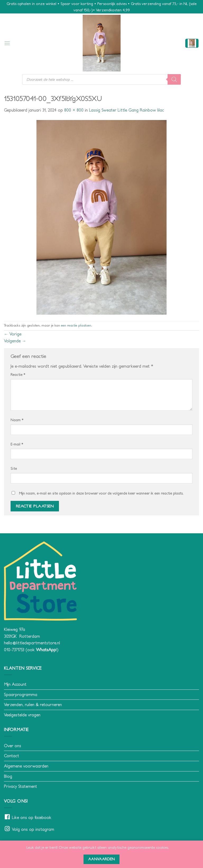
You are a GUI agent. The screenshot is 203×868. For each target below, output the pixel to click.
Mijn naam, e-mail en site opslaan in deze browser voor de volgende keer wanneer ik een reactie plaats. (101, 493)
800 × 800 (74, 110)
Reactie (18, 375)
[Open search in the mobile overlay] (101, 79)
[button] (7, 43)
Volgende (15, 341)
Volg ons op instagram (33, 829)
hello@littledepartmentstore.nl (32, 643)
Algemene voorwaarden (26, 766)
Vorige (13, 334)
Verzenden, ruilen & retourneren (33, 704)
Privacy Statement (20, 786)
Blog (8, 776)
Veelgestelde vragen (22, 715)
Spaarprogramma (21, 694)
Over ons (13, 746)
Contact (11, 756)
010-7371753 (14, 650)
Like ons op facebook (32, 817)
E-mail (17, 444)
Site (14, 468)
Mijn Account (15, 684)
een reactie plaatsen (76, 325)
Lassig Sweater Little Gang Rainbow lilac (126, 110)
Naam (17, 420)
